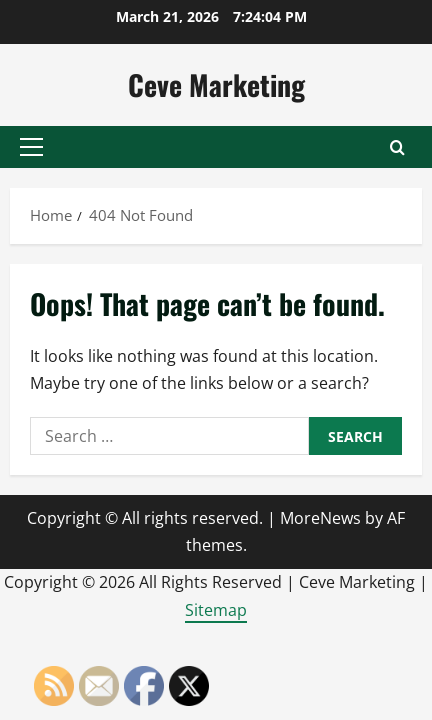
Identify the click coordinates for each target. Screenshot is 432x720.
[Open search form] (397, 147)
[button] (31, 147)
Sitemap (216, 610)
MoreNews (320, 518)
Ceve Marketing (216, 84)
